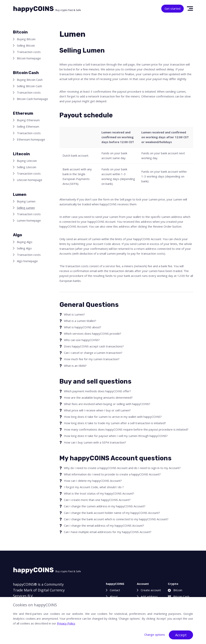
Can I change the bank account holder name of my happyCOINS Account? (112, 513)
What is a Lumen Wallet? (80, 321)
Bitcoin (175, 590)
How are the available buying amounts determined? (98, 397)
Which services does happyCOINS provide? (93, 334)
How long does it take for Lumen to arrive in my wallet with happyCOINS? (113, 417)
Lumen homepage (29, 220)
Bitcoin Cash (179, 596)
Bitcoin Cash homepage (32, 99)
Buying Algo (25, 242)
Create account (151, 590)
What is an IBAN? (75, 366)
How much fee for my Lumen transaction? (92, 359)
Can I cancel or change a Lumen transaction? (93, 353)
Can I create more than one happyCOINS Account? (97, 500)
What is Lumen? (74, 314)
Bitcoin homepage (29, 58)
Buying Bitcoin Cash (30, 80)
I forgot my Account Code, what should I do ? (94, 487)
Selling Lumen (26, 208)
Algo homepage (27, 261)
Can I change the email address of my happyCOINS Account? (104, 525)
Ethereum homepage (31, 139)
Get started (173, 9)
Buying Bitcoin (26, 39)
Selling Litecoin (27, 167)
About (114, 596)
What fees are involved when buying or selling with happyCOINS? (107, 404)
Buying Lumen (26, 201)
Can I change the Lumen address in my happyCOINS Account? (105, 506)
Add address (149, 596)
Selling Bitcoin (26, 45)
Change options (155, 635)
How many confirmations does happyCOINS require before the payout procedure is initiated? (126, 429)
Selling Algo (24, 248)
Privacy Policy (66, 623)
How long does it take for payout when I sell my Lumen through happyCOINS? (116, 436)
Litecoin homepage (30, 180)
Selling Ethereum (28, 126)
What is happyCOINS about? (83, 327)
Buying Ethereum (28, 120)
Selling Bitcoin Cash (29, 86)
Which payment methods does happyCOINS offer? (97, 391)
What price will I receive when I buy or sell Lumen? (97, 410)
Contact (115, 590)
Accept (181, 635)
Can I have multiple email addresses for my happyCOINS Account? (108, 532)
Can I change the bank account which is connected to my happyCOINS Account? (116, 519)
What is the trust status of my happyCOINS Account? (99, 493)
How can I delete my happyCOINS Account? (93, 481)
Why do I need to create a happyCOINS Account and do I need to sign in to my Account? (122, 468)
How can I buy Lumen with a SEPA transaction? (95, 442)
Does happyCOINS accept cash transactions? (94, 346)
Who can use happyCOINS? (82, 340)
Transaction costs (29, 52)
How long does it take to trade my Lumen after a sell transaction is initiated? (115, 423)
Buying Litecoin (27, 161)
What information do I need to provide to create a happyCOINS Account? (112, 474)
